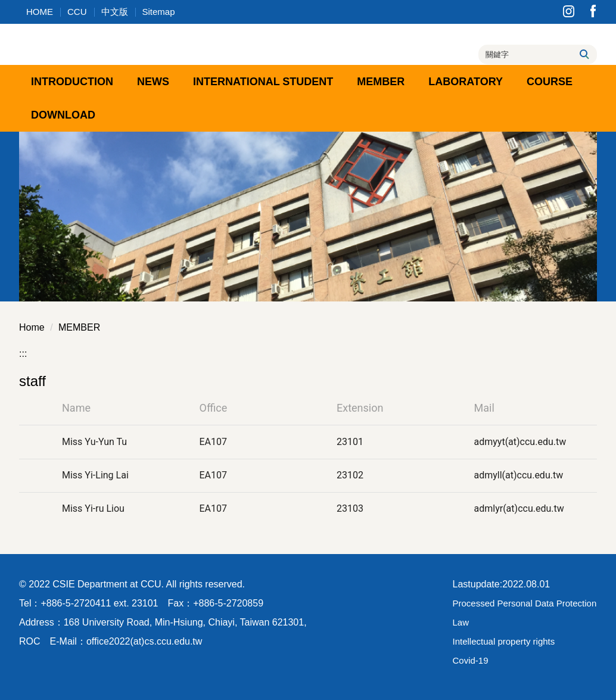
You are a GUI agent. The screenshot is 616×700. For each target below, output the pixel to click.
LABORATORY (466, 82)
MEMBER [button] (381, 82)
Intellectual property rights (504, 641)
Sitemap (159, 12)
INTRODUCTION (72, 82)
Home (32, 327)
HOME (40, 12)
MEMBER (79, 327)
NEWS (153, 82)
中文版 (115, 12)
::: (23, 354)
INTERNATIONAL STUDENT (263, 82)
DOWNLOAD (63, 115)
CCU (77, 12)
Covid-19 (471, 660)
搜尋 (584, 54)
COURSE (550, 82)
